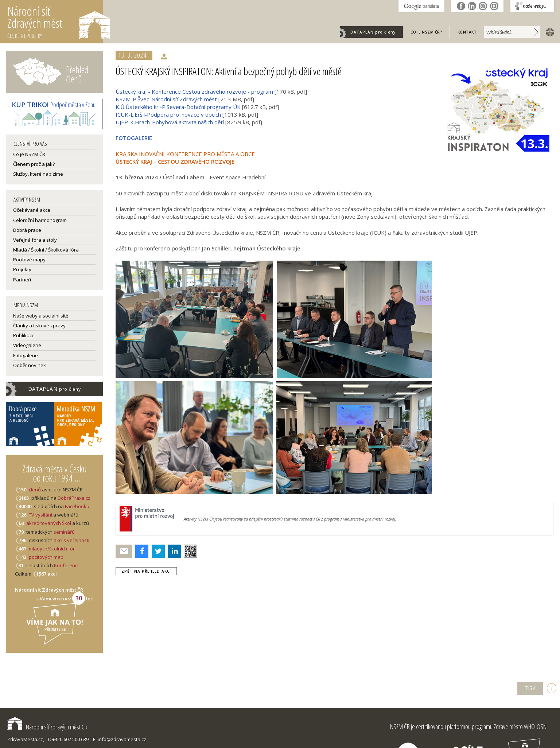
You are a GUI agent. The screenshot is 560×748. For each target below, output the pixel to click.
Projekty (22, 269)
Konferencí (66, 565)
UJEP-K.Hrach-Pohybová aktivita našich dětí (170, 122)
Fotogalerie (26, 355)
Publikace (24, 335)
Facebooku (77, 506)
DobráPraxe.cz (74, 498)
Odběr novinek (30, 365)
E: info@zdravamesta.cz (120, 739)
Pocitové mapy (29, 260)
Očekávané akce (32, 210)
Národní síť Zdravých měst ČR (47, 727)
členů (35, 490)
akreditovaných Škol (49, 523)
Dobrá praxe (27, 230)
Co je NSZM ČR (29, 154)
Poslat (124, 551)
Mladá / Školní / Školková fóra (46, 250)
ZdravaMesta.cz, (26, 739)
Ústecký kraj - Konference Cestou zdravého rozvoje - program (194, 91)
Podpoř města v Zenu (54, 105)
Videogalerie (27, 345)
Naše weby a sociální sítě (41, 316)
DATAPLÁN (373, 32)
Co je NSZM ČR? (426, 32)
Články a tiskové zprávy (39, 326)
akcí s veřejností (71, 540)
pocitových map (46, 557)
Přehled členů (77, 74)
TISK (530, 688)
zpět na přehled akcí (146, 571)
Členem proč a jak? (34, 164)
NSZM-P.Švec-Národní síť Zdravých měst (166, 99)
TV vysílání (40, 515)
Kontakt (467, 32)
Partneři (22, 280)
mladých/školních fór (52, 549)
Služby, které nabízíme (38, 174)
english (548, 32)
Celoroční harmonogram (40, 220)
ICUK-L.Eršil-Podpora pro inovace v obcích (168, 114)
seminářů (64, 532)
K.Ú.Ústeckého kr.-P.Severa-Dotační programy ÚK (178, 107)
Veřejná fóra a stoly (35, 240)
